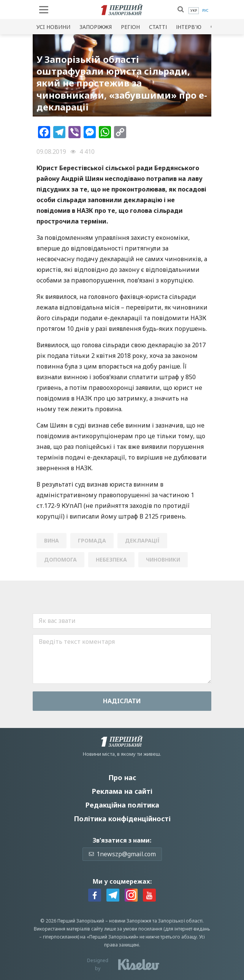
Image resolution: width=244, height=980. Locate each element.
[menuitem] (194, 11)
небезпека (111, 559)
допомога (60, 559)
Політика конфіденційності (122, 819)
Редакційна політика (122, 805)
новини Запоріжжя (130, 921)
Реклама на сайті (122, 791)
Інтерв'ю (189, 27)
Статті (158, 27)
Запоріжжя (96, 27)
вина (51, 540)
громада (92, 540)
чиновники (163, 559)
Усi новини (53, 27)
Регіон (130, 27)
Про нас (122, 777)
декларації (142, 540)
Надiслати (122, 701)
